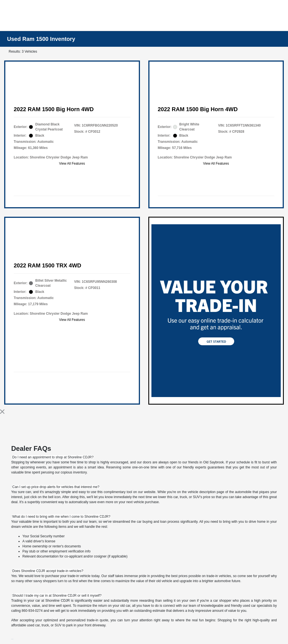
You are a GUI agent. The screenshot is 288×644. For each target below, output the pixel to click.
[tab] (53, 457)
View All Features (72, 164)
